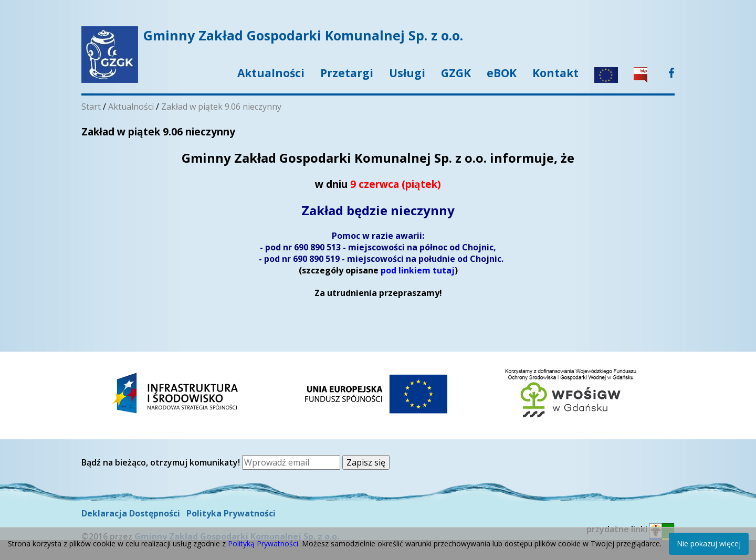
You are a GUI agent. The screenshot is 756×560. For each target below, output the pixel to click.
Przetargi (347, 73)
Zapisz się (366, 462)
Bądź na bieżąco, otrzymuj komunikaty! (162, 462)
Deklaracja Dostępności (131, 513)
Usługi (407, 73)
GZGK (456, 73)
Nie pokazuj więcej (709, 543)
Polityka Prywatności (231, 513)
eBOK (502, 73)
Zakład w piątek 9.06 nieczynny (221, 107)
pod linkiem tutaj (418, 270)
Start (91, 107)
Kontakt (555, 73)
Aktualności (271, 73)
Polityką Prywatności (263, 543)
